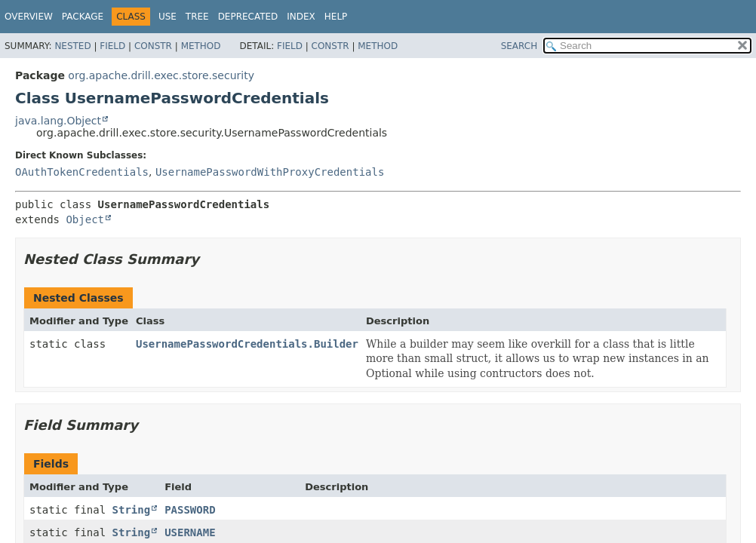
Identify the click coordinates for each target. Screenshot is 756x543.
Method (201, 46)
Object (85, 219)
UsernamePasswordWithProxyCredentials (270, 172)
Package (83, 17)
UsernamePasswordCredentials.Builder (247, 344)
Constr (153, 46)
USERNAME (190, 532)
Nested (72, 46)
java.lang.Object (58, 121)
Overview (29, 17)
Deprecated (248, 17)
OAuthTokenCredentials (82, 172)
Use (167, 17)
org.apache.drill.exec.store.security (161, 75)
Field (112, 46)
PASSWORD (190, 510)
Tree (197, 17)
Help (336, 17)
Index (301, 17)
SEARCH (519, 46)
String (132, 510)
